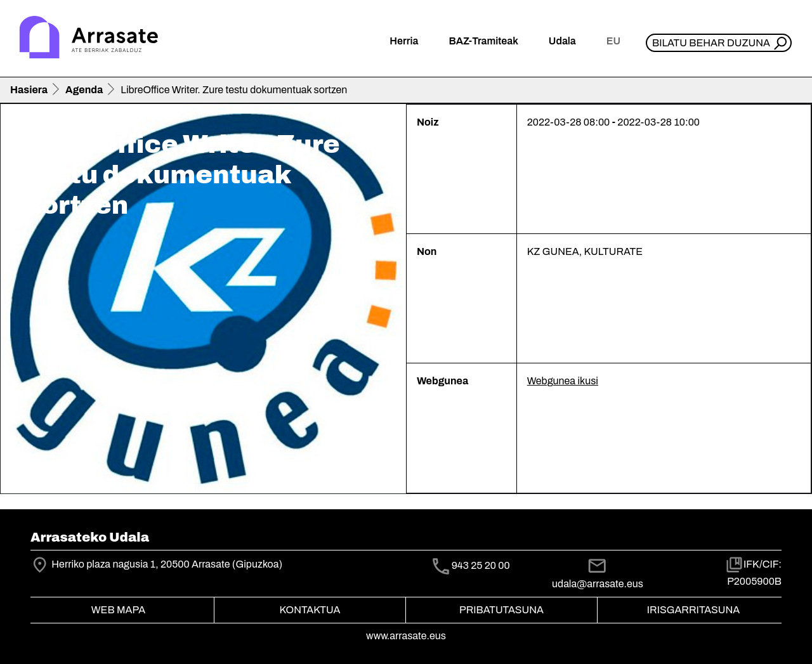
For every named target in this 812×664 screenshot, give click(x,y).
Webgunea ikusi (563, 381)
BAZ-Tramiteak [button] (483, 41)
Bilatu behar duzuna (711, 43)
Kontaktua (310, 610)
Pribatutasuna (501, 610)
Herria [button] (404, 41)
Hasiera (29, 90)
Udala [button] (562, 41)
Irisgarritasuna (694, 610)
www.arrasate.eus (406, 636)
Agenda (84, 90)
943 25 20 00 (481, 565)
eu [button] (613, 41)
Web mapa (118, 610)
